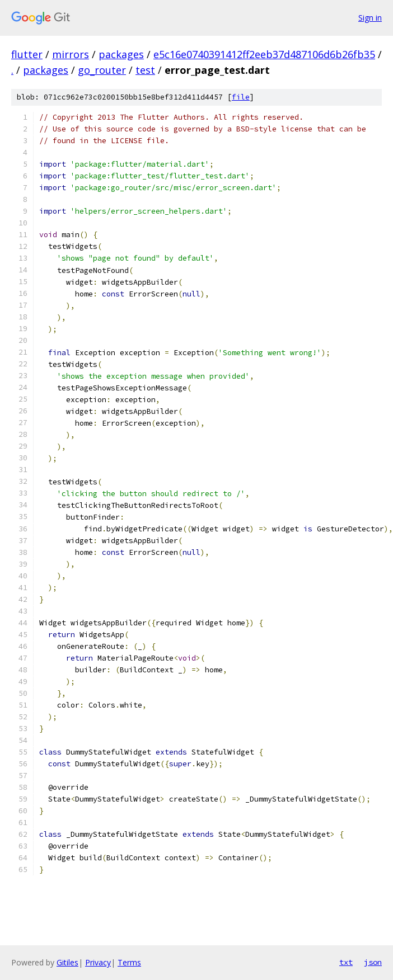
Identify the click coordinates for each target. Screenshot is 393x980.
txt (346, 962)
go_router (102, 70)
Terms (129, 962)
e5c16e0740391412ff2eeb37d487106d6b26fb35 (264, 54)
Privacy (98, 962)
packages (121, 54)
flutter (27, 54)
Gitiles (67, 962)
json (373, 962)
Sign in (370, 18)
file (241, 97)
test (145, 70)
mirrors (71, 54)
